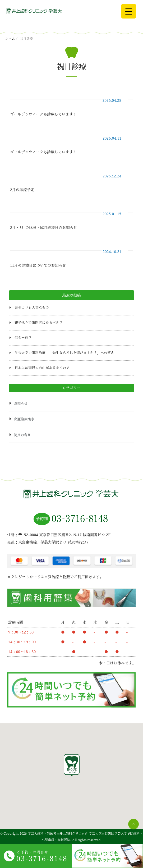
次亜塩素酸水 (24, 419)
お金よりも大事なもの (32, 308)
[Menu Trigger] (129, 11)
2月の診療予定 (22, 190)
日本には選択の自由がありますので (42, 368)
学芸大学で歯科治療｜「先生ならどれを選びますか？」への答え (64, 353)
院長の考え (22, 435)
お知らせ (21, 404)
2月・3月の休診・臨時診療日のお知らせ (43, 228)
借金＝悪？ (23, 338)
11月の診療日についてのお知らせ (38, 265)
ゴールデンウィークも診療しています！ (43, 114)
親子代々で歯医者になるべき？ (39, 323)
